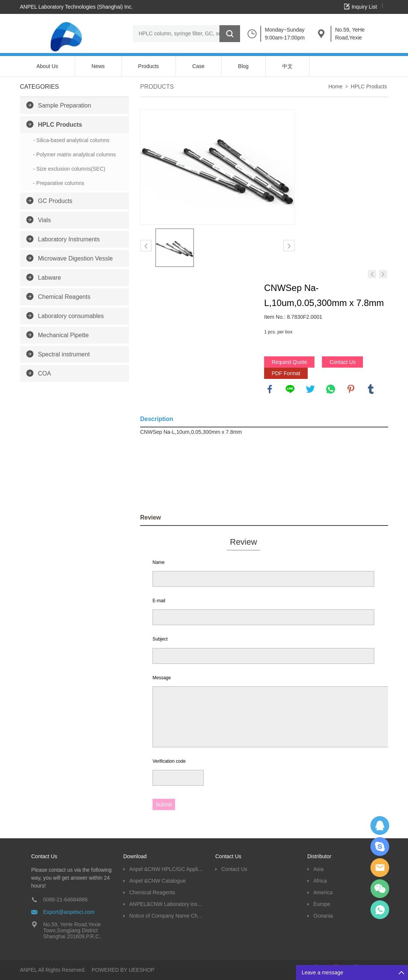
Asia (318, 869)
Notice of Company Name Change (167, 916)
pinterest (351, 389)
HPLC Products (60, 125)
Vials (44, 220)
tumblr (371, 389)
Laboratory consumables (71, 316)
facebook (270, 389)
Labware (49, 278)
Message (162, 678)
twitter (310, 389)
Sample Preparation (64, 105)
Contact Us (342, 362)
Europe (322, 904)
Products (149, 66)
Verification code (169, 761)
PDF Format (286, 373)
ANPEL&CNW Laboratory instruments (167, 904)
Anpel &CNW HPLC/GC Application (167, 869)
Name (159, 562)
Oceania (323, 916)
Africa (320, 881)
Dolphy (380, 826)
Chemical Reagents (64, 297)
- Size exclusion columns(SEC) (69, 169)
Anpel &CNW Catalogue (157, 881)
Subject (160, 639)
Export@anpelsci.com (69, 912)
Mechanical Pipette (63, 335)
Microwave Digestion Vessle (75, 258)
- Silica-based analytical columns (71, 140)
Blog (243, 66)
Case (199, 66)
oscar (380, 910)
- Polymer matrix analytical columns (74, 154)
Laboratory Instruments (69, 239)
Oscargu (380, 847)
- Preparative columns (59, 183)
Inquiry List (364, 7)
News (98, 66)
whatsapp (331, 389)
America (323, 892)
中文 (287, 66)
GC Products (55, 201)
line (290, 389)
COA (45, 373)
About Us (47, 66)
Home (335, 86)
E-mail (159, 601)
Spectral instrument (64, 354)
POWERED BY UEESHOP (123, 970)
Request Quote (289, 362)
